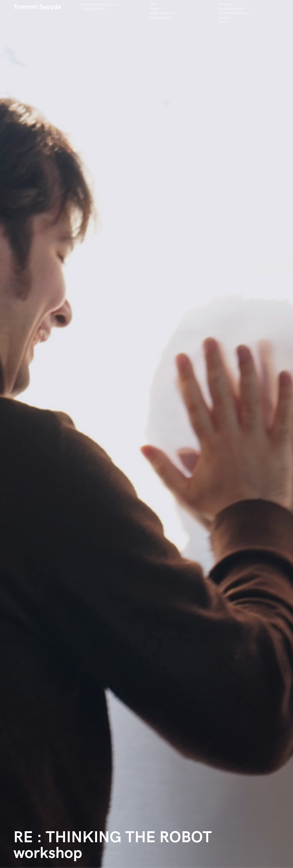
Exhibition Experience (233, 13)
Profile (154, 9)
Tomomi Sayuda (37, 7)
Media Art (225, 18)
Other (222, 22)
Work (154, 4)
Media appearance (163, 13)
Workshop (225, 4)
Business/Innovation (232, 9)
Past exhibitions (161, 18)
